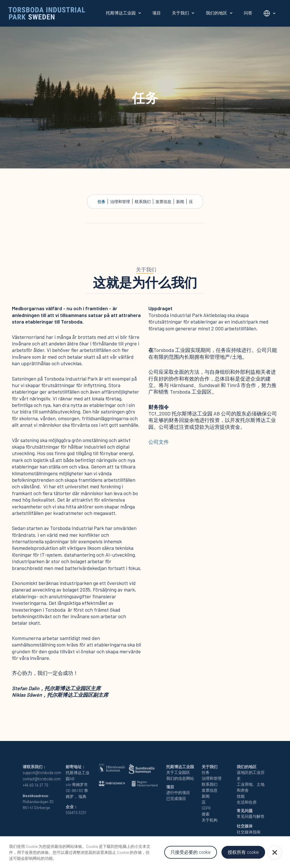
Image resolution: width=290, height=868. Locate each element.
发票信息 (163, 201)
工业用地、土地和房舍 (251, 787)
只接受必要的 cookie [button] (191, 852)
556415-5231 (76, 813)
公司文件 (159, 442)
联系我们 (143, 201)
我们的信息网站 (180, 778)
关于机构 (210, 820)
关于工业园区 (178, 772)
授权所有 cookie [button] (243, 852)
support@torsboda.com (42, 773)
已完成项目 (176, 799)
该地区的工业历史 (251, 775)
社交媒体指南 (249, 832)
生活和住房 (247, 802)
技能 (241, 796)
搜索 (206, 814)
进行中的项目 (178, 793)
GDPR (206, 808)
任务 (101, 201)
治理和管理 (120, 201)
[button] (275, 852)
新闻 (180, 201)
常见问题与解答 (251, 816)
